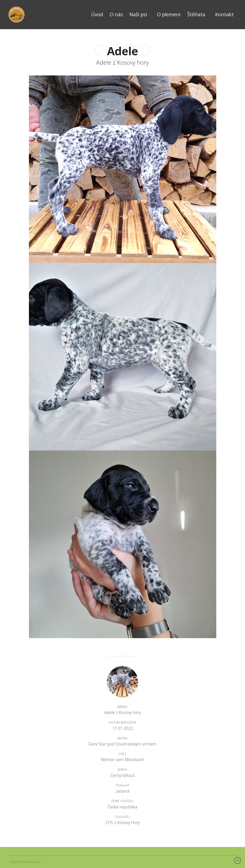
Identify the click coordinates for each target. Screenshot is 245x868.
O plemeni (169, 14)
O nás (116, 14)
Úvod (97, 14)
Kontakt (224, 14)
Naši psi (138, 14)
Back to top (238, 860)
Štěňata (196, 14)
